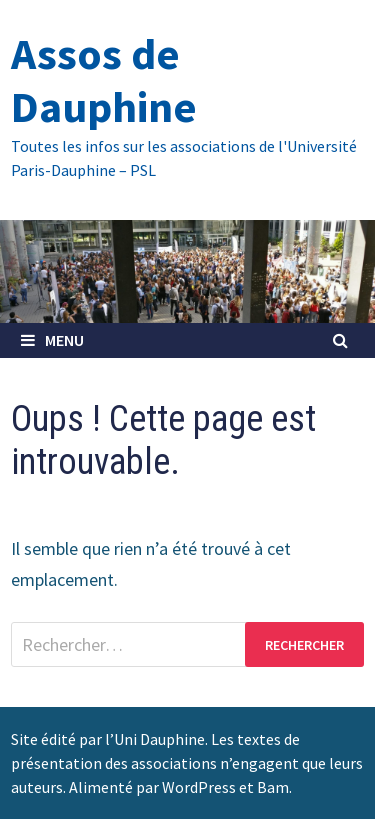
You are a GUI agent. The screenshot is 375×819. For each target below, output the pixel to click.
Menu (52, 340)
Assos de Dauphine (104, 80)
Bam (273, 787)
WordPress (199, 787)
